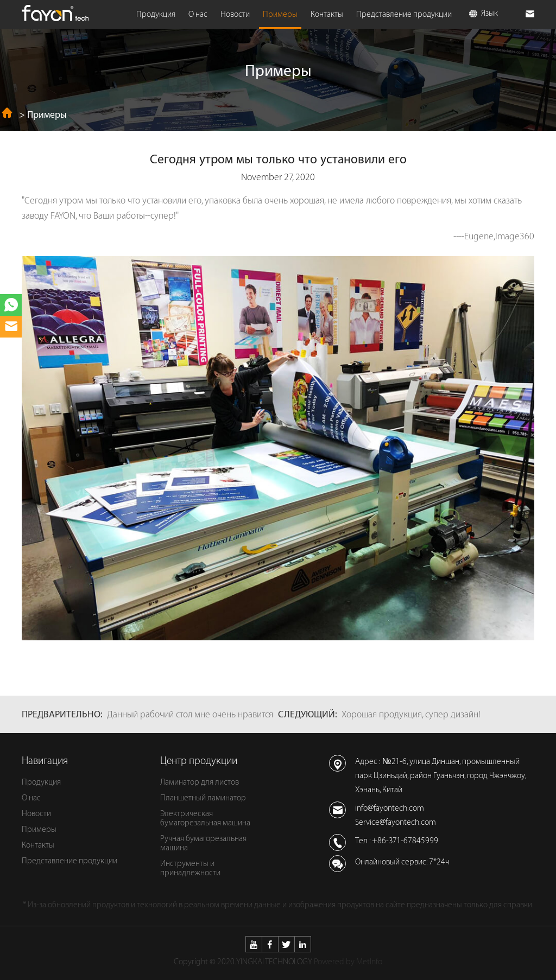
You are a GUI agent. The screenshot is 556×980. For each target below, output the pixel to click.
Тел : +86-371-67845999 (397, 841)
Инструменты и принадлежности (190, 868)
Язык (484, 13)
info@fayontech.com (390, 808)
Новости (235, 14)
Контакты (327, 14)
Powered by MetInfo (348, 962)
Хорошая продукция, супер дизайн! (411, 714)
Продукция (156, 14)
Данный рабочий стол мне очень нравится (190, 714)
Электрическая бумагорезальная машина (205, 818)
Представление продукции (404, 14)
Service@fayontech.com (396, 822)
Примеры (280, 14)
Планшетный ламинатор (203, 798)
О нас (198, 14)
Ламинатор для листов (200, 782)
